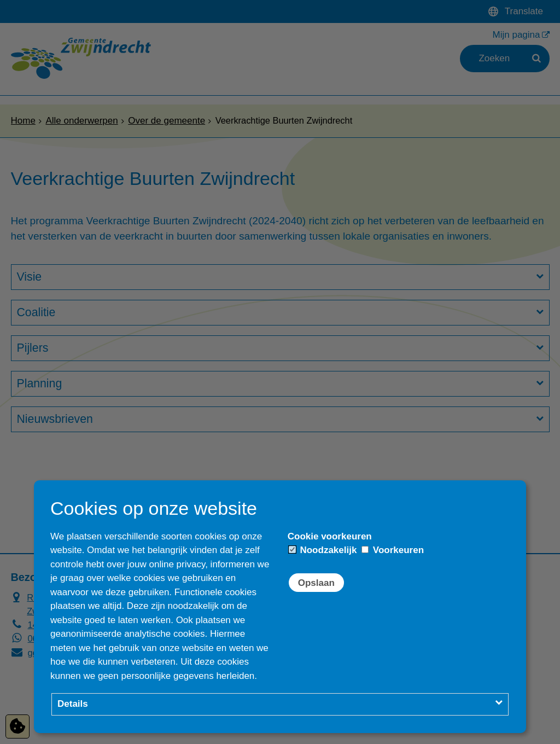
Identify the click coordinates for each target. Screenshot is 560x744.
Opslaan (316, 583)
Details (73, 704)
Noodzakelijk (323, 550)
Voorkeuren (393, 550)
